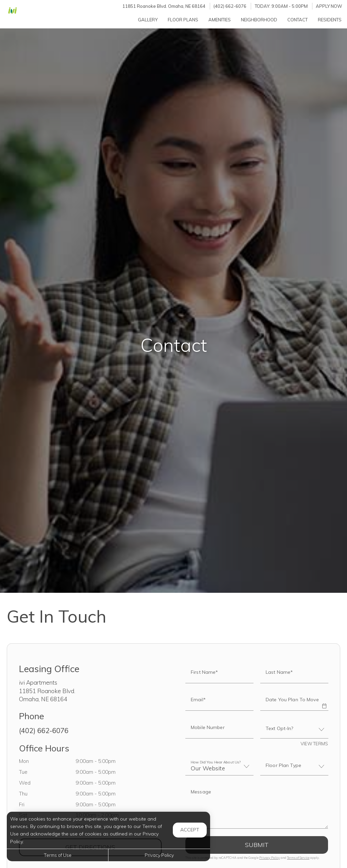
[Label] (257, 806)
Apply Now (329, 6)
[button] (324, 701)
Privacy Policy (270, 858)
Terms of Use (58, 855)
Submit (257, 845)
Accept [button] (190, 830)
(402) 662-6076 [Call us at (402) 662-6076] (230, 6)
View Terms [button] (314, 744)
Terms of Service (298, 858)
